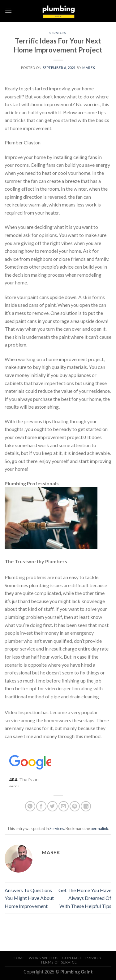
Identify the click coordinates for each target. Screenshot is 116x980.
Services (58, 33)
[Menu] (8, 11)
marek (89, 68)
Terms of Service (59, 962)
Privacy (94, 958)
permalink (99, 828)
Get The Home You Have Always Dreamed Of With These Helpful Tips (85, 898)
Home (19, 958)
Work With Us (43, 958)
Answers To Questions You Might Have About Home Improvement (29, 898)
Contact (72, 958)
